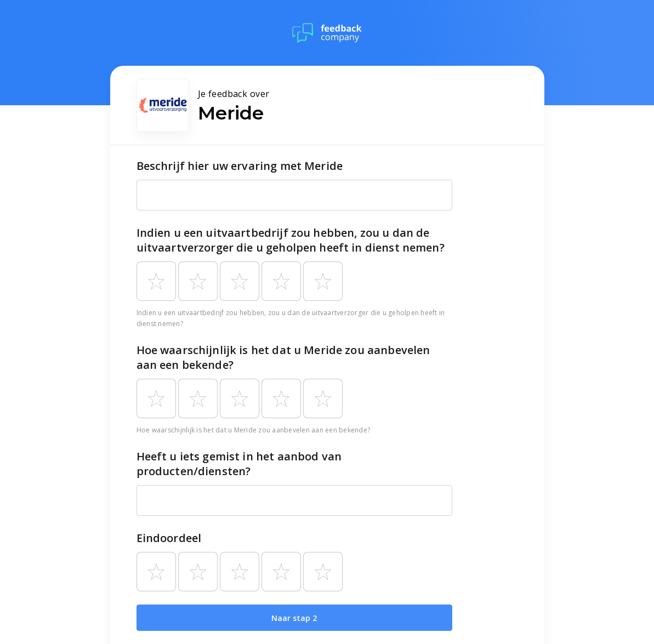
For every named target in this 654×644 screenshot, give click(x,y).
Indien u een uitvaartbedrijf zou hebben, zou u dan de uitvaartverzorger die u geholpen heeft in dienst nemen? (291, 240)
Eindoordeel (169, 538)
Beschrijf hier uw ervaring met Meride (240, 166)
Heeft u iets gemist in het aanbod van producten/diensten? (239, 464)
